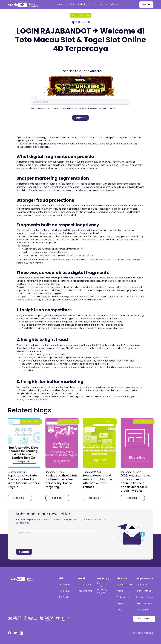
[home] (24, 5)
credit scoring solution (56, 278)
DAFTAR (146, 5)
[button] (61, 5)
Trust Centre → (144, 619)
